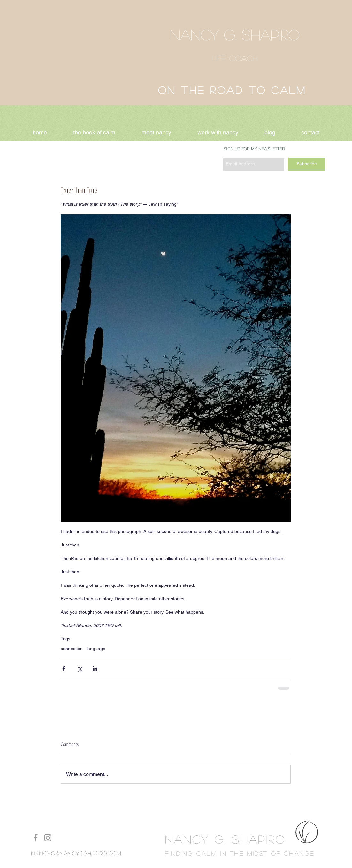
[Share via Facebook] (64, 669)
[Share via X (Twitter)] (79, 669)
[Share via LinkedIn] (95, 669)
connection (72, 649)
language (96, 649)
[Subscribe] (307, 164)
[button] (218, 132)
